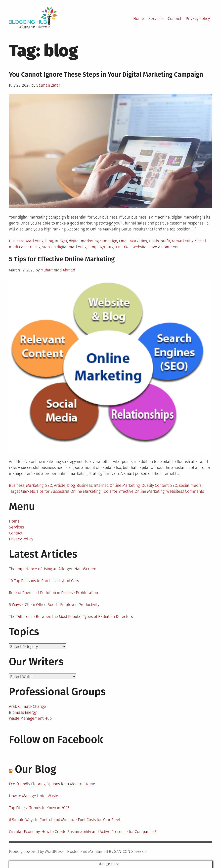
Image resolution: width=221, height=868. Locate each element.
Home (139, 19)
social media (190, 485)
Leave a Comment (162, 247)
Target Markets (22, 491)
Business (17, 241)
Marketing (35, 241)
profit (165, 241)
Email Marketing (133, 241)
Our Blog (36, 769)
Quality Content (155, 485)
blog (49, 241)
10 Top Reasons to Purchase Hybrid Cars (44, 581)
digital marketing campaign (93, 241)
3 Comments (193, 491)
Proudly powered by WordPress (36, 851)
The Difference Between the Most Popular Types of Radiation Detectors (71, 617)
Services (156, 19)
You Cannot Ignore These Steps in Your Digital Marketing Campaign (106, 75)
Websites (174, 491)
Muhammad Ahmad (58, 270)
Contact (175, 19)
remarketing (183, 241)
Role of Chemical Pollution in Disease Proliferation (53, 593)
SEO (49, 485)
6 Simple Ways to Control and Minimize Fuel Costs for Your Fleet (65, 820)
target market (119, 247)
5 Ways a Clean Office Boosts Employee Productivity (54, 605)
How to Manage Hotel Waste (34, 796)
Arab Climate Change (27, 706)
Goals (154, 241)
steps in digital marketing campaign (74, 247)
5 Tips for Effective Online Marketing (62, 259)
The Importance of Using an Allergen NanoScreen (53, 569)
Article (60, 485)
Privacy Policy (198, 19)
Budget (61, 241)
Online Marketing (125, 485)
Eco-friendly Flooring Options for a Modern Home (52, 784)
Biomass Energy (23, 712)
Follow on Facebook (56, 739)
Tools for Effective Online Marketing (133, 491)
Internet (101, 485)
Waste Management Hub (30, 718)
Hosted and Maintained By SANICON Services (107, 851)
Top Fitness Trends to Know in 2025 (39, 808)
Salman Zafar (48, 85)
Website (139, 247)
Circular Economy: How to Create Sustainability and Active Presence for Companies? (83, 832)
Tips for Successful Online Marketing (68, 491)
